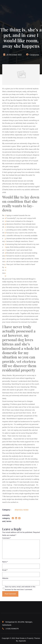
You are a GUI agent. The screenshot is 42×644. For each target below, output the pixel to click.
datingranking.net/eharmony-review (6, 246)
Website (5, 578)
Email (5, 570)
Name (5, 562)
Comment (6, 538)
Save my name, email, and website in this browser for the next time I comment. (20, 588)
